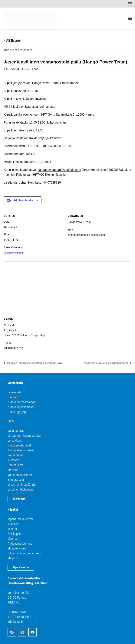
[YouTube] (33, 632)
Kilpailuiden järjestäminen (24, 553)
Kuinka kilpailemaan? (21, 407)
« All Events (12, 41)
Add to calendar (23, 200)
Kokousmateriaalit (19, 446)
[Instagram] (22, 632)
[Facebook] (12, 632)
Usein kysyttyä (17, 412)
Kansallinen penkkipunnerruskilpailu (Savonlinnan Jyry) (34, 363)
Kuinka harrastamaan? (22, 402)
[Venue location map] (67, 289)
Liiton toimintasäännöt (22, 485)
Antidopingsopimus (20, 544)
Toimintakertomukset (21, 450)
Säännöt (13, 397)
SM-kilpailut (15, 534)
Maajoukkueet (17, 549)
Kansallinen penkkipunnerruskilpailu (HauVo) (106, 363)
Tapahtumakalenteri (20, 519)
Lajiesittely (15, 392)
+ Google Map (36, 335)
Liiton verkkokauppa (20, 490)
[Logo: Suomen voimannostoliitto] (30, 18)
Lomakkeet (15, 441)
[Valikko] (130, 18)
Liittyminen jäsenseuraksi (24, 436)
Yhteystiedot (16, 480)
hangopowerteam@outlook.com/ (59, 170)
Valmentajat (15, 455)
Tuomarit (13, 460)
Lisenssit (13, 539)
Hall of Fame (16, 465)
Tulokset (13, 524)
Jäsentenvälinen (13, 253)
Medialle (13, 470)
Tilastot (12, 529)
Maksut (12, 558)
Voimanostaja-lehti (20, 475)
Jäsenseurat (16, 431)
